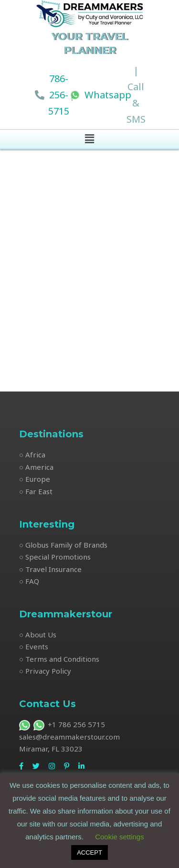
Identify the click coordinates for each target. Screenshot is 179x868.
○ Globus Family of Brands (63, 545)
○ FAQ (29, 581)
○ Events (34, 646)
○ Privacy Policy (45, 671)
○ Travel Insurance (50, 569)
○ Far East (36, 491)
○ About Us (38, 635)
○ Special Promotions (55, 557)
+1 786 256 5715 (62, 724)
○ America (36, 467)
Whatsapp (101, 95)
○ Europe (35, 479)
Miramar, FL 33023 (51, 749)
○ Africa (32, 455)
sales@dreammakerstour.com (69, 737)
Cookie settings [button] (120, 837)
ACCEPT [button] (89, 852)
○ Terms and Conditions (59, 659)
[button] (89, 139)
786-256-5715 (59, 95)
